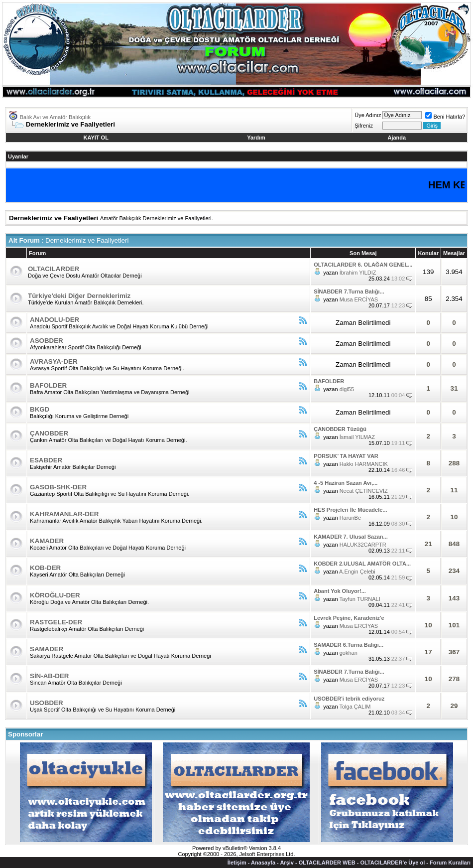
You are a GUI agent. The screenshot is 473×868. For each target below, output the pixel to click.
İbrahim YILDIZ (358, 273)
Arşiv (287, 863)
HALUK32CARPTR (363, 545)
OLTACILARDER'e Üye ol (392, 863)
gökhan (349, 653)
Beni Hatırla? (445, 117)
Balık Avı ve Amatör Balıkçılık (55, 117)
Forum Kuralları (450, 863)
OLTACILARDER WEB (327, 863)
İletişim (237, 863)
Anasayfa (263, 863)
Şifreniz (364, 126)
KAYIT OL (96, 138)
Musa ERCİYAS (359, 299)
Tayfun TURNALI (359, 599)
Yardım (256, 138)
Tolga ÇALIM (355, 707)
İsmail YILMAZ (357, 437)
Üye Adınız (368, 115)
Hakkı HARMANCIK (364, 464)
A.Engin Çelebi (357, 572)
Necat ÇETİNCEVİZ (364, 491)
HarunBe (350, 518)
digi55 (347, 389)
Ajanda (397, 138)
